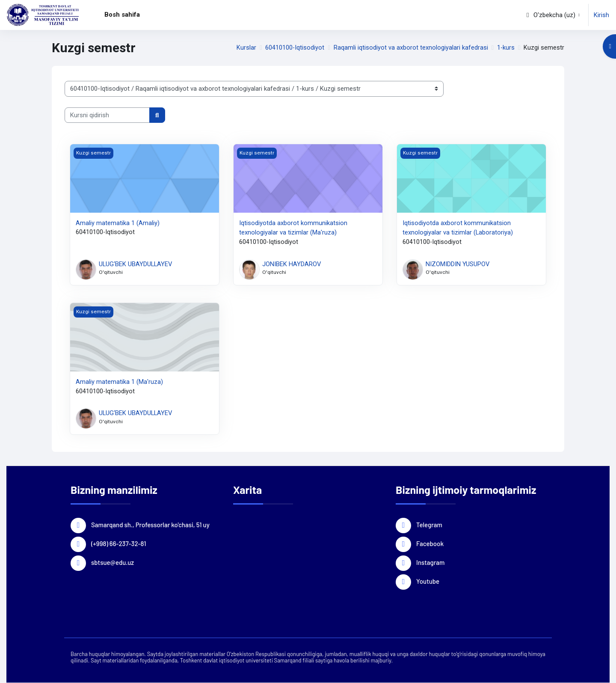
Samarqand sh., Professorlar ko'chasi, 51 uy (150, 525)
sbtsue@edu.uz (113, 562)
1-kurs (506, 48)
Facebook (430, 543)
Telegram (429, 525)
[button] (552, 15)
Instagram (430, 562)
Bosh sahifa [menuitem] (122, 15)
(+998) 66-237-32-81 (118, 543)
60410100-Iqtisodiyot (294, 48)
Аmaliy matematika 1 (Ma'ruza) (119, 382)
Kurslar (245, 48)
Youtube (428, 581)
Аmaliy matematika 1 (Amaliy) (118, 223)
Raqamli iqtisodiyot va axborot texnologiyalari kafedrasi (410, 48)
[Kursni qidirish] (107, 115)
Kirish (601, 15)
